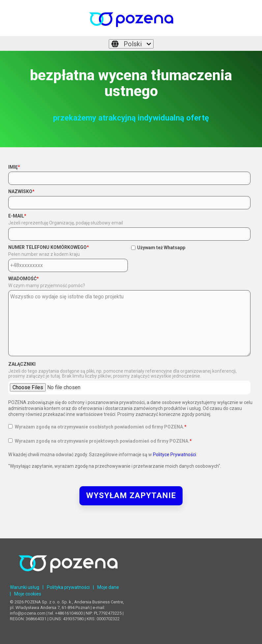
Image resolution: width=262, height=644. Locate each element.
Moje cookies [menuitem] (28, 594)
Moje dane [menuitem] (108, 587)
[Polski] (131, 44)
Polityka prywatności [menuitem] (68, 587)
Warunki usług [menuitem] (25, 587)
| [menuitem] (43, 587)
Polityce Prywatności (175, 455)
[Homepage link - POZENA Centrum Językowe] (68, 578)
